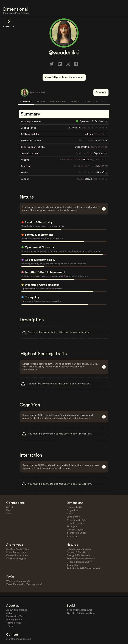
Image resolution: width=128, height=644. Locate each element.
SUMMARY (26, 88)
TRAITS (75, 88)
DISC (105, 88)
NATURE (41, 88)
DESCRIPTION (58, 88)
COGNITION (91, 88)
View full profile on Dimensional (64, 77)
